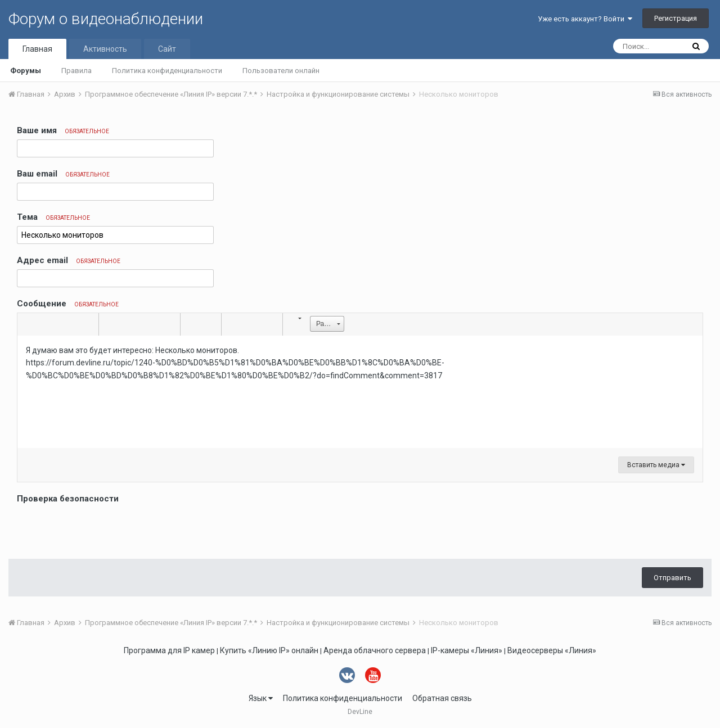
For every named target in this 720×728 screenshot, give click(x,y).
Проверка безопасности (68, 499)
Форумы (26, 71)
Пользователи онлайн (281, 71)
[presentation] (102, 528)
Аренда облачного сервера (375, 650)
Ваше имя (63, 130)
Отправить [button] (672, 578)
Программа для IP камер (169, 650)
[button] (28, 324)
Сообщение (68, 304)
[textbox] (360, 392)
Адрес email (69, 260)
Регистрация (676, 18)
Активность (105, 49)
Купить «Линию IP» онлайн (269, 650)
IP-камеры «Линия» (467, 650)
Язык (261, 698)
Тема (53, 217)
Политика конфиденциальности (167, 71)
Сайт (167, 49)
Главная (37, 49)
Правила (76, 71)
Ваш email (63, 174)
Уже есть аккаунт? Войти (585, 19)
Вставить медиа (656, 465)
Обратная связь (442, 698)
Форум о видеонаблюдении (106, 19)
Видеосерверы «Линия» (552, 650)
